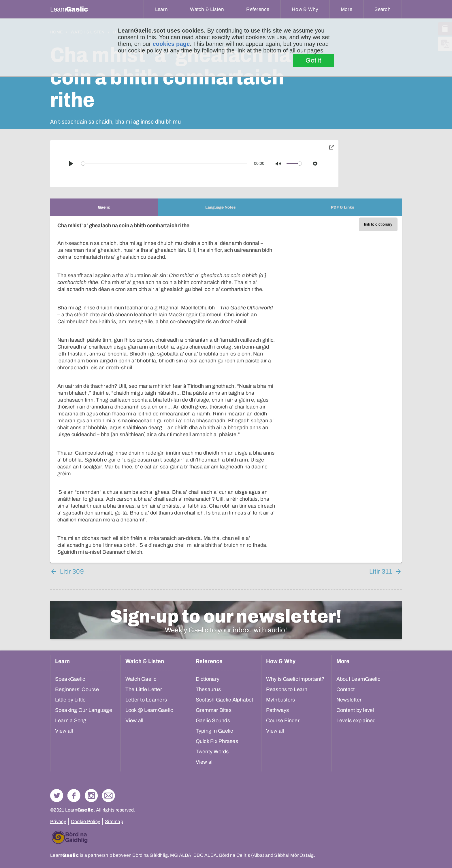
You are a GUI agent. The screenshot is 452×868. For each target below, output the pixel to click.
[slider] (164, 163)
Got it (313, 60)
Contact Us (109, 796)
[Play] (71, 164)
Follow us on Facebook (74, 796)
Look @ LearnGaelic (149, 710)
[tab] (104, 207)
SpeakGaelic (70, 679)
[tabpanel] (226, 389)
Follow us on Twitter (57, 796)
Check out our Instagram (91, 796)
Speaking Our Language (84, 710)
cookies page (171, 44)
